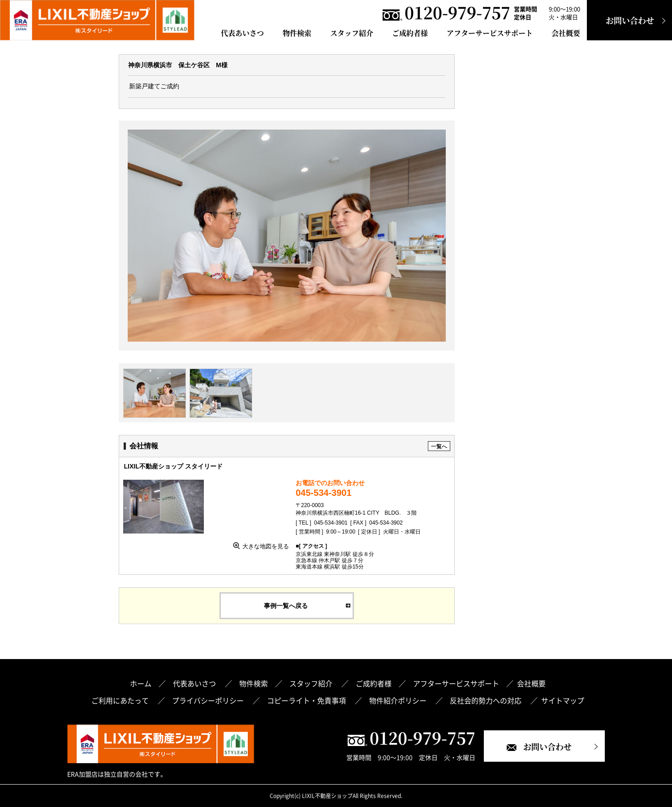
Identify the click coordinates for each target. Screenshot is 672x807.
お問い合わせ (630, 20)
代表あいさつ (242, 33)
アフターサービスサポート (490, 33)
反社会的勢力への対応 (487, 700)
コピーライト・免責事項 (307, 700)
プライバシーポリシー (209, 700)
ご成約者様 (410, 33)
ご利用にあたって (121, 700)
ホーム (141, 683)
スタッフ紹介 (352, 33)
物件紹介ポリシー (399, 700)
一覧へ (439, 447)
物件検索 (297, 33)
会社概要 (566, 33)
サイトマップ (563, 700)
